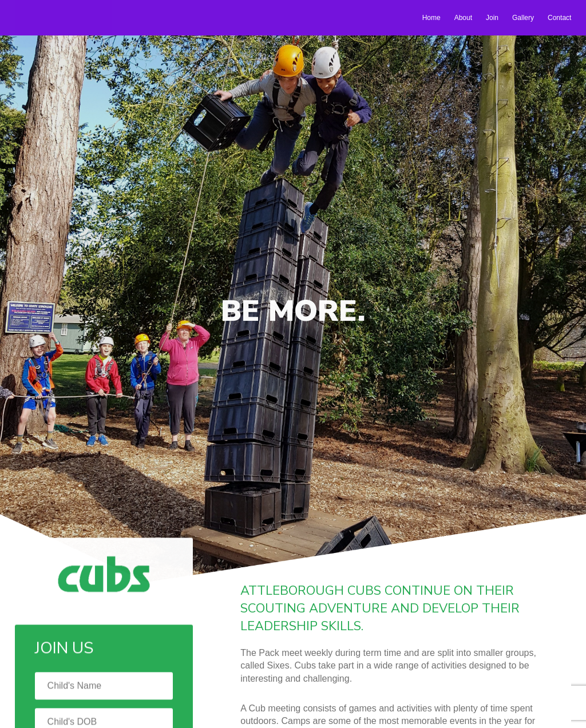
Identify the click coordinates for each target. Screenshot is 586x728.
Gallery (523, 18)
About (463, 18)
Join (492, 18)
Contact (559, 18)
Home (431, 18)
